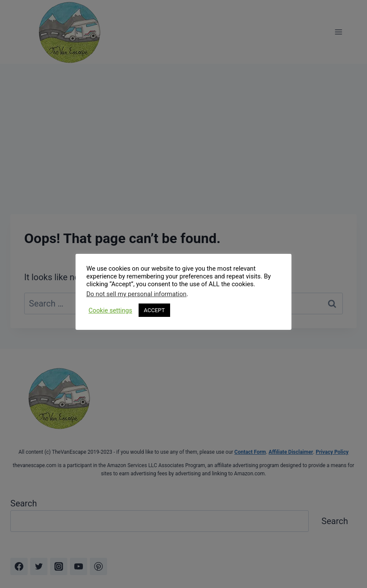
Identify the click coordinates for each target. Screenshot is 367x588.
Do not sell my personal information (136, 294)
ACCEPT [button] (154, 310)
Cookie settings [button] (110, 310)
